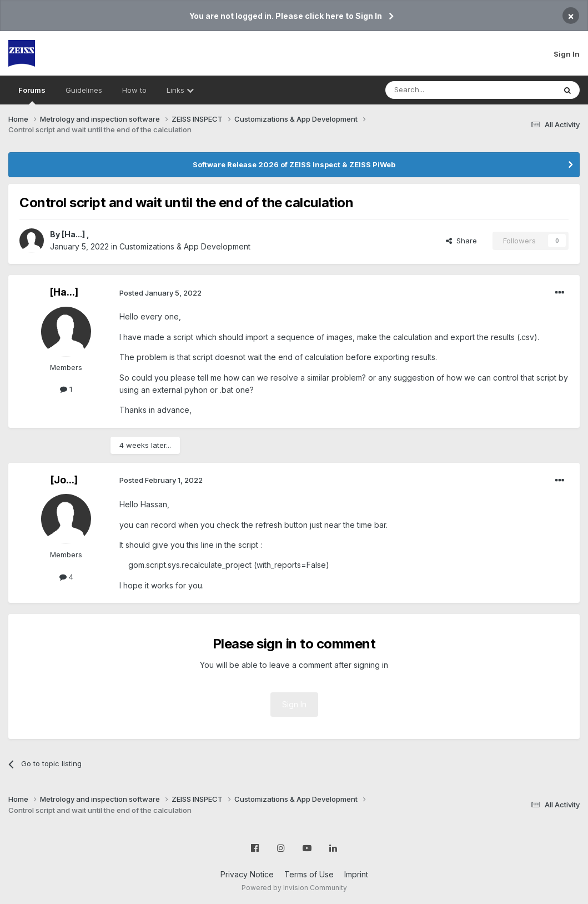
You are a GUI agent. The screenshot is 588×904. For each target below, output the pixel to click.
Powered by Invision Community (294, 888)
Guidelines (84, 90)
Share (461, 241)
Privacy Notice (247, 874)
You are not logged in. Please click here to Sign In (286, 16)
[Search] (442, 90)
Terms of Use (309, 874)
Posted (160, 293)
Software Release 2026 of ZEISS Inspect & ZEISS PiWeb (294, 164)
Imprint (356, 874)
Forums (32, 95)
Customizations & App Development (185, 246)
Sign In (567, 54)
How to (134, 90)
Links (180, 90)
